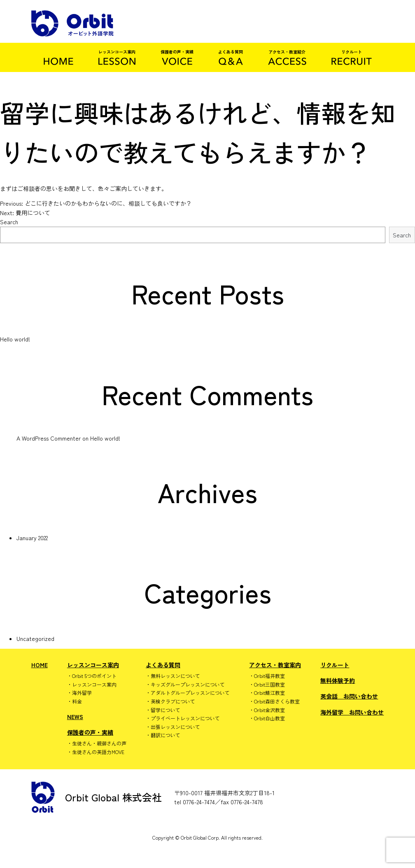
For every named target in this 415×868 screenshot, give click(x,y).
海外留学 (82, 693)
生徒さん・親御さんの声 (99, 743)
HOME (40, 665)
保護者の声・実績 (90, 732)
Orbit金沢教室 (269, 710)
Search (9, 222)
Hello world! (15, 339)
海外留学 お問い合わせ (352, 712)
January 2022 (32, 538)
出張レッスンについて (175, 727)
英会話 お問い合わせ (349, 696)
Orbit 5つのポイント (94, 676)
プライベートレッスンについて (185, 718)
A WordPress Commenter (49, 438)
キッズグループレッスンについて (188, 685)
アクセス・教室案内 (275, 665)
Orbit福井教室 (269, 676)
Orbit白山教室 (269, 718)
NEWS (75, 717)
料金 (77, 701)
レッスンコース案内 (93, 665)
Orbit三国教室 (269, 685)
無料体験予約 (338, 680)
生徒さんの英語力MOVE (98, 752)
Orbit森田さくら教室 (277, 701)
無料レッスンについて (175, 676)
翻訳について (166, 735)
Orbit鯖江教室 (269, 693)
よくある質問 (163, 665)
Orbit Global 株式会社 (97, 797)
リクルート (335, 665)
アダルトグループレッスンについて (190, 693)
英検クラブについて (173, 701)
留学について (166, 710)
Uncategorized (35, 638)
